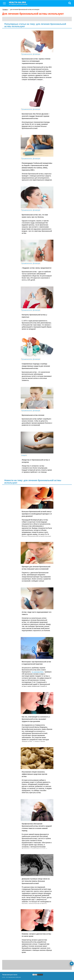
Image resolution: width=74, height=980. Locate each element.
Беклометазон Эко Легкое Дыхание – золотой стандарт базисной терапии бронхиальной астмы (36, 116)
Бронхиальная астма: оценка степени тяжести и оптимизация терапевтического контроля (36, 61)
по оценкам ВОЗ (37, 672)
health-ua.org (20, 3)
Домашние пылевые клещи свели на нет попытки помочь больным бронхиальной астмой (36, 881)
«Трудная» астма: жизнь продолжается (37, 268)
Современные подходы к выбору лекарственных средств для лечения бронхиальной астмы (36, 366)
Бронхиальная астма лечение (33, 415)
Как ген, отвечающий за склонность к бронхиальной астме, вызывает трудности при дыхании (36, 719)
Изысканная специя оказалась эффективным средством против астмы (34, 774)
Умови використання (10, 975)
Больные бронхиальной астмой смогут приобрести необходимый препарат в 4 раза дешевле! (37, 514)
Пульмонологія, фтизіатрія (31, 54)
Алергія (24, 455)
